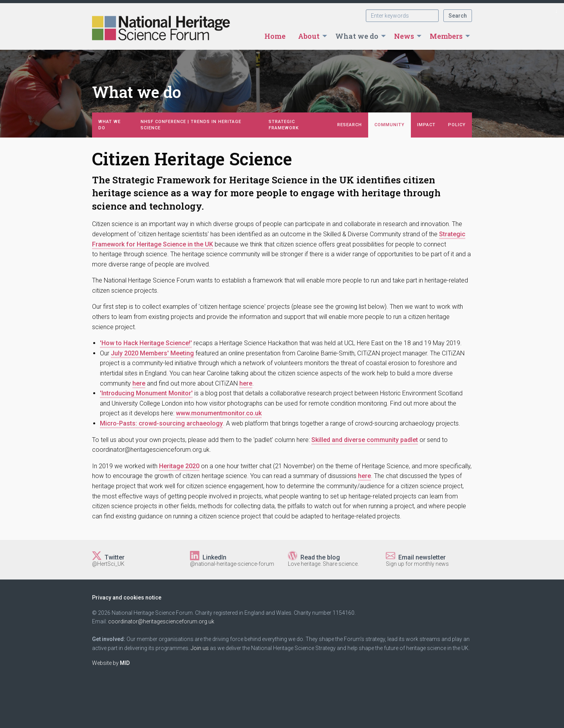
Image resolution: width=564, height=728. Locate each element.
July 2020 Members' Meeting (152, 353)
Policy (457, 125)
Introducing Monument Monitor (146, 393)
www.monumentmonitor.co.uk (219, 413)
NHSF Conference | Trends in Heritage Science (191, 125)
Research (350, 125)
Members (446, 36)
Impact (426, 125)
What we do (357, 36)
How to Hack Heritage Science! (146, 343)
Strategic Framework (284, 125)
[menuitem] (275, 36)
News (404, 36)
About (309, 36)
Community (390, 125)
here (139, 383)
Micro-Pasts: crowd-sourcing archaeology (161, 423)
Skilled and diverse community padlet (365, 440)
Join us (200, 648)
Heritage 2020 (179, 466)
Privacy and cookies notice (127, 598)
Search (458, 16)
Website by (111, 663)
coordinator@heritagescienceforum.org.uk (161, 621)
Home (275, 36)
